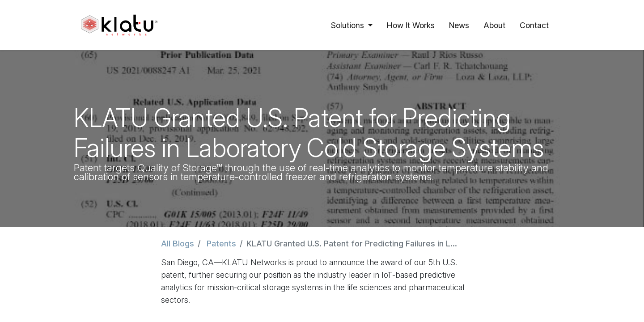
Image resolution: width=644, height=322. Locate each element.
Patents (221, 244)
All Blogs (178, 244)
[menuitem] (411, 25)
